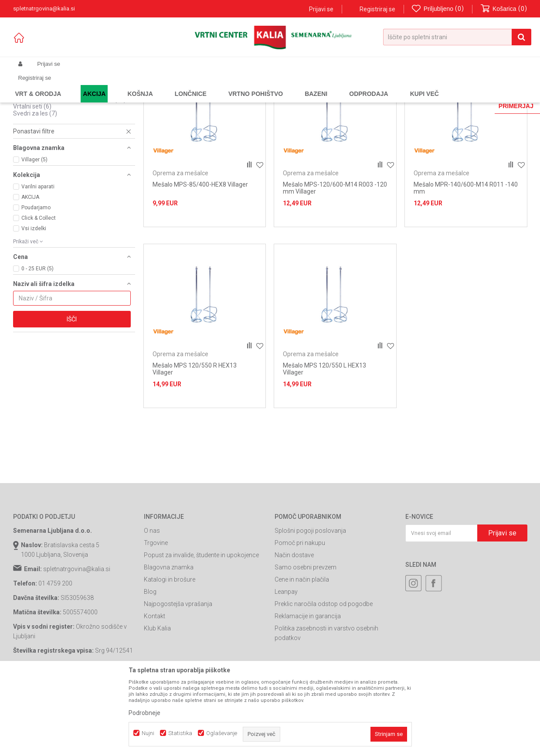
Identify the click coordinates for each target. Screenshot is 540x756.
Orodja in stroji (134, 85)
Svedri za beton (41, 132)
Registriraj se (377, 9)
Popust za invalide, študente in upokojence (201, 630)
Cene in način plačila (302, 654)
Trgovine (156, 617)
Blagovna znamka (169, 642)
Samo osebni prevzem (306, 642)
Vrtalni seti (32, 181)
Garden (101, 85)
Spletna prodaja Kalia (38, 85)
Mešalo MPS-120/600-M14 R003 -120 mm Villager (335, 262)
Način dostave (294, 630)
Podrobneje (144, 713)
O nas (152, 605)
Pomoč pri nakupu (300, 617)
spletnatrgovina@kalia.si (77, 644)
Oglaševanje (222, 733)
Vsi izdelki (34, 303)
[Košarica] (504, 9)
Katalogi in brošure (170, 654)
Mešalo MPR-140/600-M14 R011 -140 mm (466, 262)
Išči (72, 394)
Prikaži (436, 99)
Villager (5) (34, 234)
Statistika (180, 733)
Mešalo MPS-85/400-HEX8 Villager (200, 259)
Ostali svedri (34, 167)
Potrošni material (178, 85)
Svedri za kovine (42, 139)
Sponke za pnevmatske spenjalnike (68, 153)
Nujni (148, 733)
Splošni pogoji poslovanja (310, 605)
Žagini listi (33, 146)
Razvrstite (325, 99)
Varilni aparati (38, 261)
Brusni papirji (37, 125)
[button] (457, 37)
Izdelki (78, 85)
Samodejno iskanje (276, 99)
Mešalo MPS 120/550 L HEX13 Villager (324, 443)
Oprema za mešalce (46, 160)
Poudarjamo (36, 282)
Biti (22, 118)
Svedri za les (35, 188)
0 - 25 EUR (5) (37, 343)
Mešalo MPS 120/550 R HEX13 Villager (195, 443)
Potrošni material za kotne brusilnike (70, 174)
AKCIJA (30, 272)
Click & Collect (39, 293)
